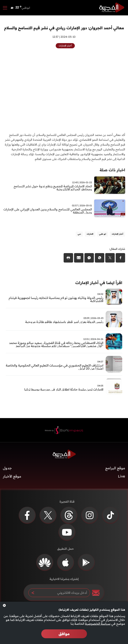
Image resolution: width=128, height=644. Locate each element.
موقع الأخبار (12, 476)
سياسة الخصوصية (98, 624)
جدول (7, 468)
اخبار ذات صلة (112, 170)
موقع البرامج (115, 468)
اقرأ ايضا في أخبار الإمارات (99, 283)
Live (122, 476)
